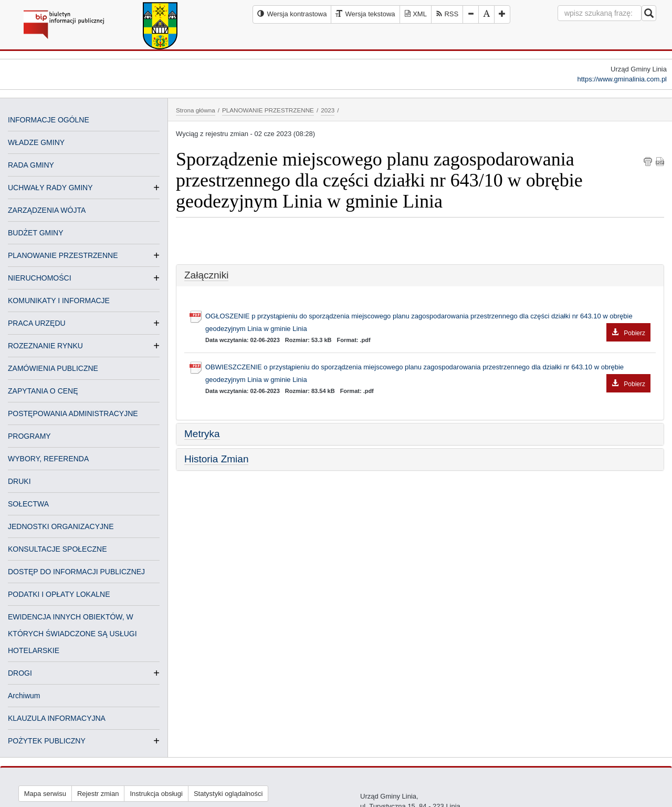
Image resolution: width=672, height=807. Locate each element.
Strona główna (196, 110)
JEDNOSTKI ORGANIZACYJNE (61, 526)
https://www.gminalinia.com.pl (622, 79)
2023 (328, 110)
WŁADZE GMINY (36, 142)
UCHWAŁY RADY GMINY (50, 188)
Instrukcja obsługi (156, 794)
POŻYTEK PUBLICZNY (47, 741)
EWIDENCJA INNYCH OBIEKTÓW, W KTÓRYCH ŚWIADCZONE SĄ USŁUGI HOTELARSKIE (72, 634)
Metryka (202, 434)
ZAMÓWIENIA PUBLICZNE (53, 368)
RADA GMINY (31, 165)
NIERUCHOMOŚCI (40, 278)
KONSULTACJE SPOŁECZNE (57, 549)
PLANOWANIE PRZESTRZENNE (63, 255)
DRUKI (19, 481)
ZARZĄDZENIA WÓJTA (47, 210)
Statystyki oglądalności (228, 794)
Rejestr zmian (98, 794)
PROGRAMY (29, 436)
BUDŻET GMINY (36, 233)
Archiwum (24, 696)
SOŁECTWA (28, 504)
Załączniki (206, 275)
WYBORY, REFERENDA (48, 459)
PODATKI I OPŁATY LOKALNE (59, 594)
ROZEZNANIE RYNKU (45, 346)
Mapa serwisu (45, 794)
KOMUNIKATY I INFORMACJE (59, 301)
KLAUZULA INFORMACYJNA (57, 718)
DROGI (20, 673)
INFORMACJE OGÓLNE (49, 120)
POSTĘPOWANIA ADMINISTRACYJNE (73, 413)
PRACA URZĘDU (37, 323)
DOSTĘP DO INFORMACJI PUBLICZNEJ (76, 572)
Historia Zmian (216, 459)
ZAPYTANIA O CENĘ (43, 391)
